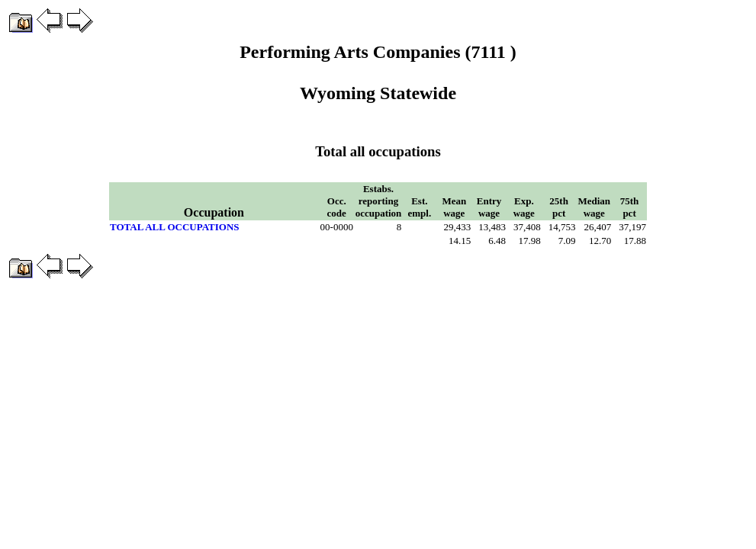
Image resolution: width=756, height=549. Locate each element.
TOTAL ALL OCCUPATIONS (175, 227)
